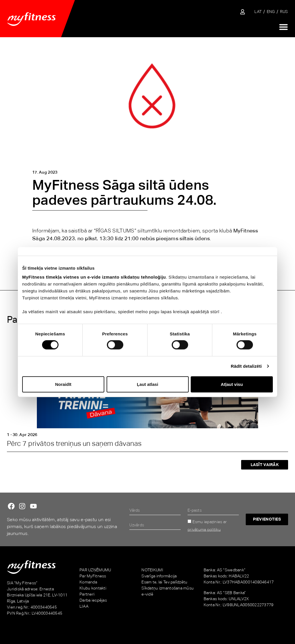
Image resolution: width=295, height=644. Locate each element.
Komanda (88, 582)
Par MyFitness (93, 576)
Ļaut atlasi (147, 384)
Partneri (87, 594)
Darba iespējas (93, 600)
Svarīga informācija (159, 576)
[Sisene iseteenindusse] (243, 12)
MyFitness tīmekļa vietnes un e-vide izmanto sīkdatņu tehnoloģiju (94, 277)
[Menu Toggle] (283, 27)
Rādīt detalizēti (246, 366)
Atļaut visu (232, 384)
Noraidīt (63, 384)
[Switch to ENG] (271, 12)
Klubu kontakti (93, 588)
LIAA (84, 606)
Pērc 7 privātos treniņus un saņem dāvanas (74, 443)
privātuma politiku (204, 529)
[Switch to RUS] (284, 12)
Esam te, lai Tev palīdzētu (164, 582)
